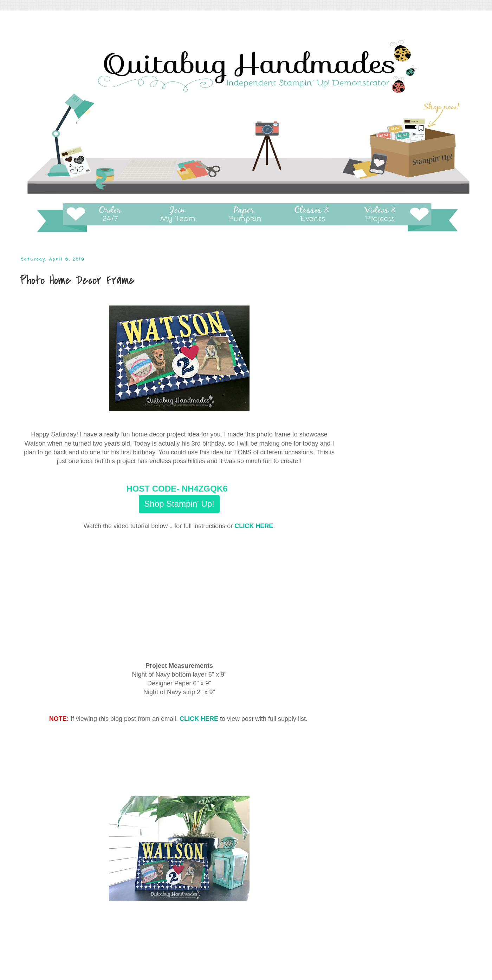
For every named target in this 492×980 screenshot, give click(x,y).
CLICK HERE (254, 526)
